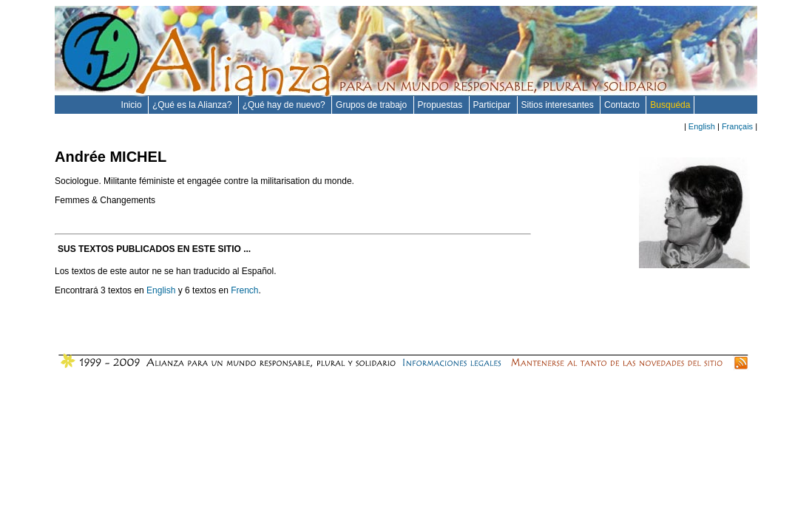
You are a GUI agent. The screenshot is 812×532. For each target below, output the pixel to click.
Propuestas (441, 105)
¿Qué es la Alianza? (193, 105)
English (702, 126)
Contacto (623, 105)
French (244, 290)
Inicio (133, 105)
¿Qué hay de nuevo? (285, 105)
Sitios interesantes (559, 105)
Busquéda (670, 105)
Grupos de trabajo (372, 105)
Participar (493, 105)
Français (737, 126)
